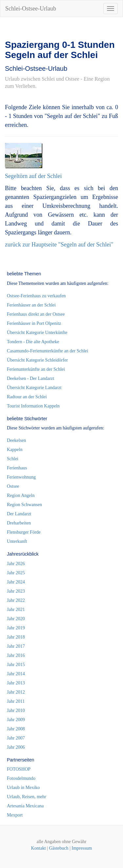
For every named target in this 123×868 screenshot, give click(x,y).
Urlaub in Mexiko (23, 788)
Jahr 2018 (16, 637)
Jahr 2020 (16, 619)
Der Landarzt (19, 514)
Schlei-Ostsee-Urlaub (31, 9)
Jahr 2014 (16, 674)
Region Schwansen (24, 505)
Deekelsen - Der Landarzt (31, 378)
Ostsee (13, 486)
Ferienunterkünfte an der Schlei (36, 369)
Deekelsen (16, 440)
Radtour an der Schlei (27, 397)
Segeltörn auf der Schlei (33, 176)
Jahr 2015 (16, 665)
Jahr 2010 (16, 710)
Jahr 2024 (16, 582)
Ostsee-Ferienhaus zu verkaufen (36, 296)
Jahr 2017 (16, 646)
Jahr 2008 (16, 729)
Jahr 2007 (16, 738)
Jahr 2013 (16, 683)
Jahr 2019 (16, 628)
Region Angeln (21, 495)
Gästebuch (59, 848)
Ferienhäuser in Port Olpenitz (34, 323)
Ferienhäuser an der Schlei (31, 305)
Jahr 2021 (16, 610)
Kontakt (38, 848)
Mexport (15, 815)
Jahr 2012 (16, 692)
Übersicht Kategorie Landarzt (34, 388)
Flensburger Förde (24, 532)
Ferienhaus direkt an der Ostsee (36, 314)
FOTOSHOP (19, 769)
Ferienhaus (17, 468)
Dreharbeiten (19, 523)
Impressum (82, 848)
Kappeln (15, 450)
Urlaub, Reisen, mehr (27, 797)
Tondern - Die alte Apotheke (33, 342)
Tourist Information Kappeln (33, 406)
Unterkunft (17, 541)
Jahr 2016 (16, 655)
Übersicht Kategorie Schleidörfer (37, 360)
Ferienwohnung (21, 477)
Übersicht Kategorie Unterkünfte (37, 333)
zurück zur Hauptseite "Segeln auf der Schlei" (59, 245)
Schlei (13, 459)
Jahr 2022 (16, 600)
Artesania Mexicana (25, 806)
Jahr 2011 (16, 701)
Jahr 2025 (16, 573)
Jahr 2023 (16, 591)
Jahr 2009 (16, 720)
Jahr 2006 (16, 747)
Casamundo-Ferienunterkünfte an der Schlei (48, 351)
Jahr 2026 (16, 564)
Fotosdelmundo (21, 778)
